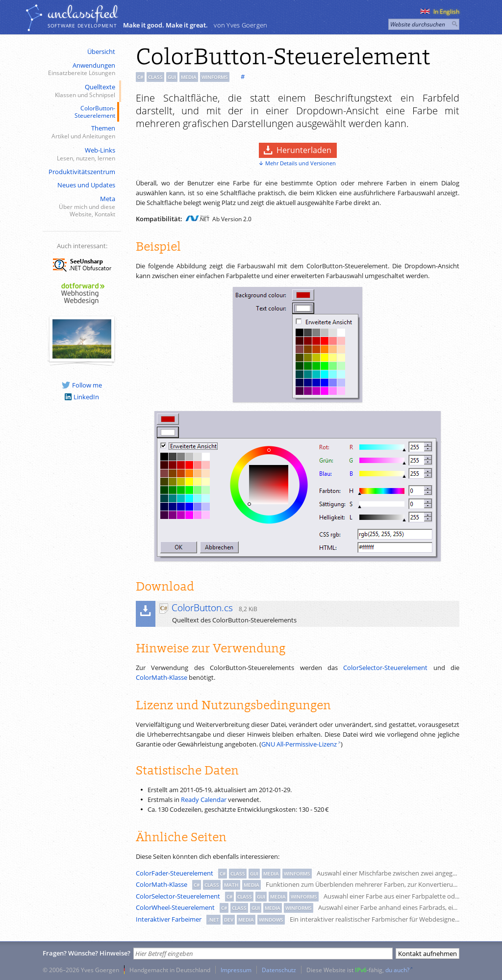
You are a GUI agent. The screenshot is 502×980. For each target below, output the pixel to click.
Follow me (82, 385)
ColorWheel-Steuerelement (175, 907)
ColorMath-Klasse (162, 677)
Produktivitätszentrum (82, 172)
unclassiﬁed (82, 13)
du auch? (397, 970)
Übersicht (101, 52)
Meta (81, 206)
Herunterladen (304, 150)
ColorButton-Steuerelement (95, 112)
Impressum (236, 970)
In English (440, 12)
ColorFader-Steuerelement (175, 873)
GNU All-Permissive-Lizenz (299, 744)
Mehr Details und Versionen (301, 163)
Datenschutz (279, 970)
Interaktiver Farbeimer (169, 919)
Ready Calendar (204, 799)
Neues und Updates (86, 185)
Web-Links (81, 154)
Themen (81, 132)
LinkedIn (82, 397)
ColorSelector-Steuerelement (385, 668)
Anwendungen (81, 69)
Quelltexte (81, 91)
